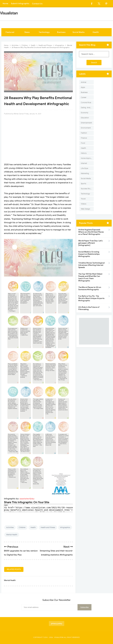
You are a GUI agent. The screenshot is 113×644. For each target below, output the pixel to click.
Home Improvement (87, 158)
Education (85, 118)
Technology (44, 32)
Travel (83, 199)
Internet (84, 163)
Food (83, 143)
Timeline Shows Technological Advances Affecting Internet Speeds (91, 265)
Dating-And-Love (87, 108)
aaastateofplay (27, 499)
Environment (86, 128)
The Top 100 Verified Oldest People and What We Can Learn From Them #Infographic (90, 277)
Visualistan (59, 637)
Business (61, 32)
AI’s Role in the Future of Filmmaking (89, 308)
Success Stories (87, 189)
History (84, 153)
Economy (85, 113)
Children (22, 527)
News (27, 32)
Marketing (85, 173)
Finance (84, 138)
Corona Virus (86, 102)
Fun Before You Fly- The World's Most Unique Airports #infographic (91, 298)
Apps (83, 87)
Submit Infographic (20, 4)
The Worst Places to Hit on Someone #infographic (90, 288)
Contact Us (37, 4)
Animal (84, 82)
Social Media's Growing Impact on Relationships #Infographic (89, 254)
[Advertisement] (38, 138)
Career (84, 97)
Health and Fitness (48, 527)
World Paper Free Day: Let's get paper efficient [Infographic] (90, 243)
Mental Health (12, 535)
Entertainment (86, 123)
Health (96, 32)
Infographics (65, 527)
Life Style (84, 168)
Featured (10, 32)
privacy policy (57, 624)
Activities (10, 527)
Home (5, 4)
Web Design (85, 209)
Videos (84, 204)
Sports (83, 184)
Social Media (79, 32)
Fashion (84, 133)
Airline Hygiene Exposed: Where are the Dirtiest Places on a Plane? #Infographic (91, 232)
